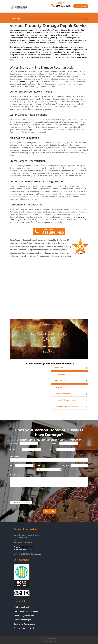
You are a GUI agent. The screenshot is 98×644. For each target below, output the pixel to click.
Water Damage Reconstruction (26, 611)
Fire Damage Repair (22, 607)
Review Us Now (81, 6)
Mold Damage (60, 381)
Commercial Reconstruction (25, 624)
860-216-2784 (63, 6)
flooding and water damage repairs (24, 81)
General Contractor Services (25, 628)
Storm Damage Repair (23, 620)
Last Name (54, 444)
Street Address (15, 456)
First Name (14, 444)
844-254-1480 (49, 346)
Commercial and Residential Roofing (69, 406)
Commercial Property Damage (66, 400)
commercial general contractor (31, 194)
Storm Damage (61, 387)
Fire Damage (60, 374)
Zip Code (66, 466)
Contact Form (49, 352)
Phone (52, 450)
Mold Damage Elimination (24, 615)
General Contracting (62, 394)
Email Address (15, 450)
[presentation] (26, 493)
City (12, 466)
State (39, 465)
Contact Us (49, 511)
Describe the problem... (18, 475)
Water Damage (61, 368)
